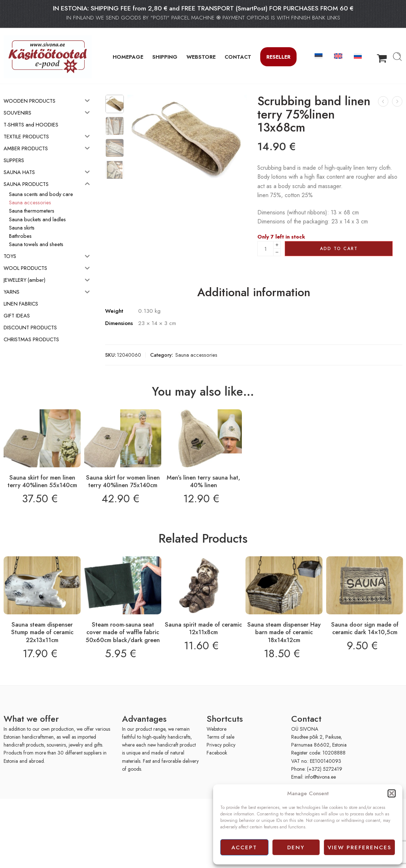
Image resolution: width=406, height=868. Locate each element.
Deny (296, 847)
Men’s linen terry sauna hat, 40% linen (203, 481)
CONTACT (238, 57)
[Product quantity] (265, 249)
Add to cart (339, 249)
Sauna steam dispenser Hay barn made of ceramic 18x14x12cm (284, 632)
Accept (244, 847)
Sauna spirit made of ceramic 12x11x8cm (203, 628)
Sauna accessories (196, 355)
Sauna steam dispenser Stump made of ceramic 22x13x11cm (42, 632)
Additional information (254, 293)
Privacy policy (221, 745)
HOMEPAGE (128, 57)
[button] (392, 793)
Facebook (217, 753)
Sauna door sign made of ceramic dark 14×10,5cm (365, 628)
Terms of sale (220, 737)
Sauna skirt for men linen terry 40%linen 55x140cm (42, 481)
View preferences (359, 847)
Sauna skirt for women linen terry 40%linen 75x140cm (123, 481)
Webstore (216, 729)
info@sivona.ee (320, 777)
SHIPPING (165, 57)
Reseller (278, 57)
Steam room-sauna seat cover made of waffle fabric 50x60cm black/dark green (123, 632)
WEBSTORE (201, 57)
